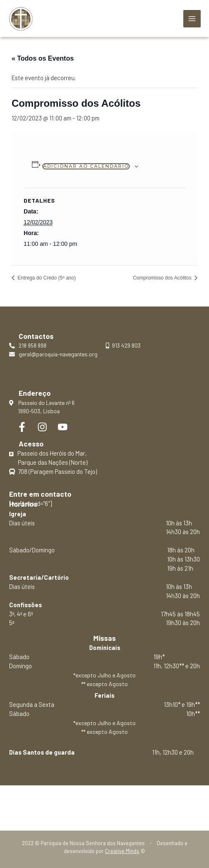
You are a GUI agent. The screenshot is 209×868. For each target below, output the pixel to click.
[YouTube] (63, 427)
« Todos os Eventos (43, 58)
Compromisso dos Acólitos (163, 278)
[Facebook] (22, 427)
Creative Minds (122, 851)
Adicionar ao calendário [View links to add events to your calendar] (86, 166)
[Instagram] (42, 427)
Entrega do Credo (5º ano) (46, 278)
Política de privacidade (105, 804)
